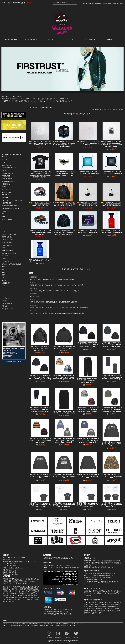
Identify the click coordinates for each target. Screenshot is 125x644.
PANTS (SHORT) (7, 245)
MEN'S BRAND (38, 108)
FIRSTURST (6, 176)
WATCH (4, 267)
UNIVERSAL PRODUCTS (10, 206)
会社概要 (5, 306)
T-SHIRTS (5, 256)
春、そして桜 (35, 296)
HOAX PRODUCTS (8, 181)
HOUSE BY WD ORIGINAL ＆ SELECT (12, 156)
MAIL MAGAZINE (114, 3)
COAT (4, 232)
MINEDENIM (6, 184)
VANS (4, 211)
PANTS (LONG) (7, 242)
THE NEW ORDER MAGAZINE (12, 200)
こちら (100, 567)
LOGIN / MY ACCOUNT (95, 3)
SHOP (122, 3)
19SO (4, 162)
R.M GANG (5, 195)
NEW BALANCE (7, 219)
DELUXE (5, 171)
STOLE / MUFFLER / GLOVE (11, 264)
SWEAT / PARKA (7, 251)
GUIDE (105, 3)
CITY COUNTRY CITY (9, 168)
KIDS (3, 286)
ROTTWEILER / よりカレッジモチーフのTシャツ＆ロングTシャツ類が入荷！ (55, 291)
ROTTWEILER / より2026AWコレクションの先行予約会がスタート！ (53, 280)
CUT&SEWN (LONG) (9, 253)
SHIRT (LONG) (7, 237)
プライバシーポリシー (9, 309)
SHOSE (4, 278)
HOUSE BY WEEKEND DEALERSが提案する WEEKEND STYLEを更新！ (55, 302)
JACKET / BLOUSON (9, 234)
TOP (30, 108)
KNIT (3, 248)
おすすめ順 (107, 110)
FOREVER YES (7, 179)
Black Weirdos (6, 165)
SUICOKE (5, 198)
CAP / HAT (5, 259)
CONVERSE (6, 214)
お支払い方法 (6, 298)
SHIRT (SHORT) (7, 240)
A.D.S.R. (5, 160)
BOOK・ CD (6, 280)
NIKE (3, 217)
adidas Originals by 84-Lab (10, 209)
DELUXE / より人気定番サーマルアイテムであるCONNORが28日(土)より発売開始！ (58, 313)
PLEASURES (6, 189)
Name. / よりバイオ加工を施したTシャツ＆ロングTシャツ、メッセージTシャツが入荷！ (59, 308)
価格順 (115, 110)
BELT (3, 270)
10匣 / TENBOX (7, 203)
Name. (4, 187)
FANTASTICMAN (7, 173)
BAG (3, 272)
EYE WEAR (6, 261)
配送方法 (5, 301)
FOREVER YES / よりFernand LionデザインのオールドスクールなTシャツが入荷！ (58, 285)
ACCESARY (6, 283)
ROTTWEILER (7, 192)
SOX (3, 275)
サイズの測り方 (7, 303)
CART (85, 3)
